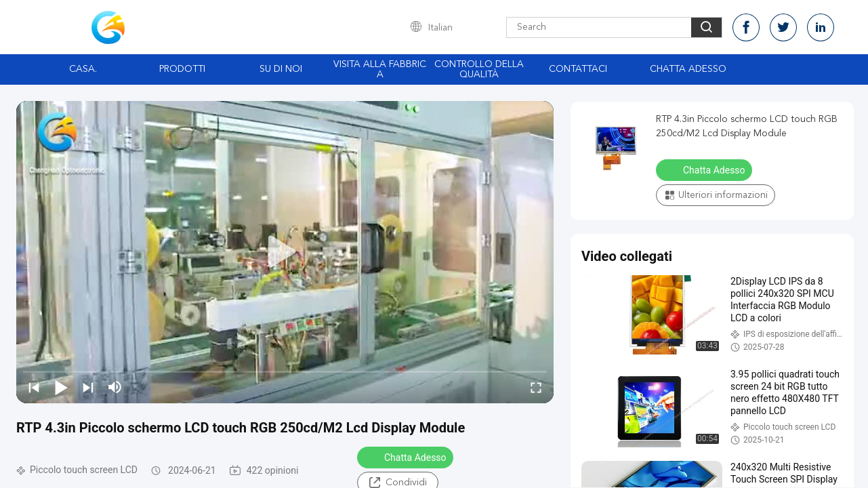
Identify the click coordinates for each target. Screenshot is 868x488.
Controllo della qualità (479, 69)
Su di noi (281, 69)
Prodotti (182, 69)
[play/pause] (61, 387)
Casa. (83, 69)
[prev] (34, 387)
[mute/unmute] (115, 387)
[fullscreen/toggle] (536, 387)
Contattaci (578, 69)
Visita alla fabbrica (380, 69)
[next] (88, 387)
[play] (285, 252)
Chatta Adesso (688, 69)
